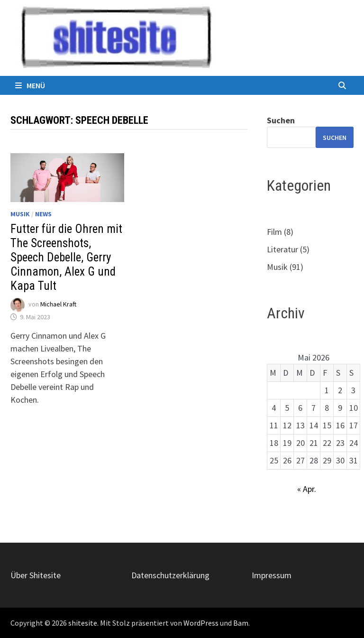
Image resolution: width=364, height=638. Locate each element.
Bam (241, 623)
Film (274, 232)
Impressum (272, 575)
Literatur (282, 249)
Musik (20, 214)
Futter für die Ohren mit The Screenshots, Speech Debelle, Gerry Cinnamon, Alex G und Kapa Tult (66, 257)
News (43, 214)
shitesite (83, 623)
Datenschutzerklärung (170, 575)
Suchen (281, 120)
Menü (30, 85)
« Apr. (307, 489)
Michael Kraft (58, 304)
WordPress (201, 623)
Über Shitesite (36, 575)
